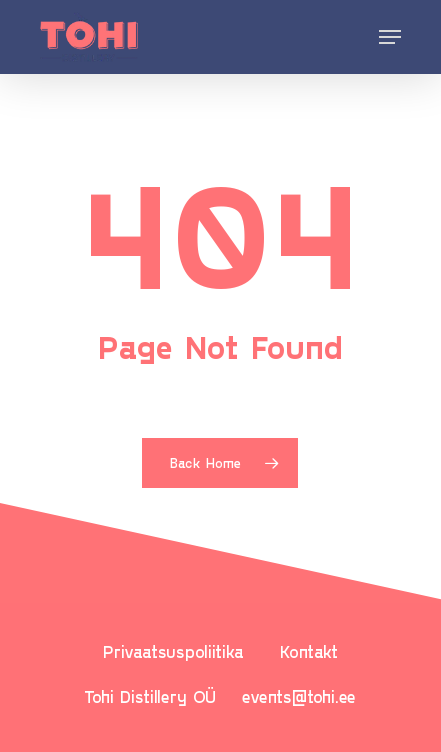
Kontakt (309, 651)
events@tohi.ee (299, 696)
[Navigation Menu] (390, 37)
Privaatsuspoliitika (173, 651)
